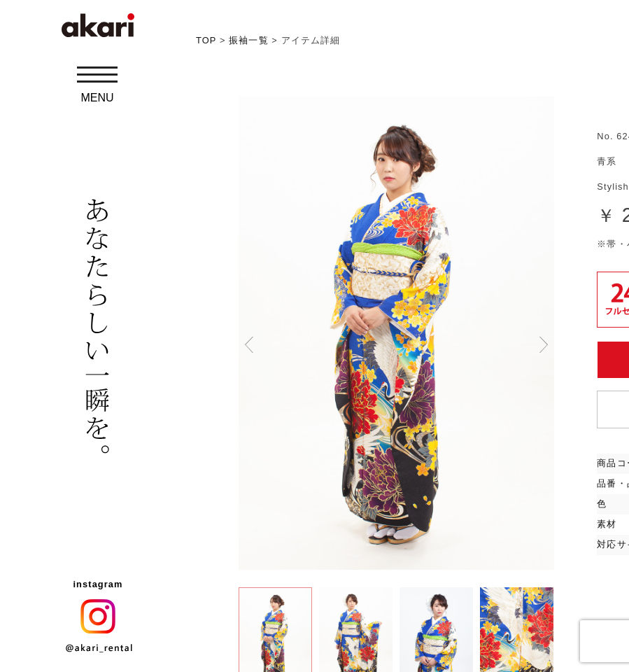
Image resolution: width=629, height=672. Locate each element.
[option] (396, 333)
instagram (98, 584)
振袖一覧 (248, 40)
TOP (206, 40)
